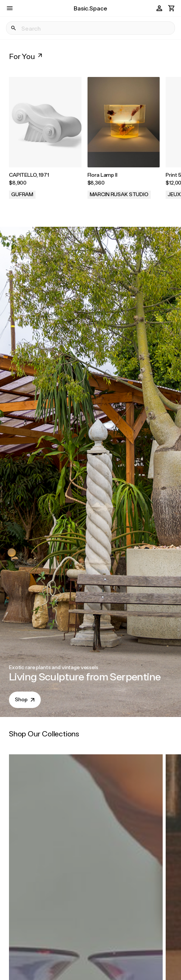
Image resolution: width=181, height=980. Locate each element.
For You (26, 56)
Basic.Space (90, 8)
